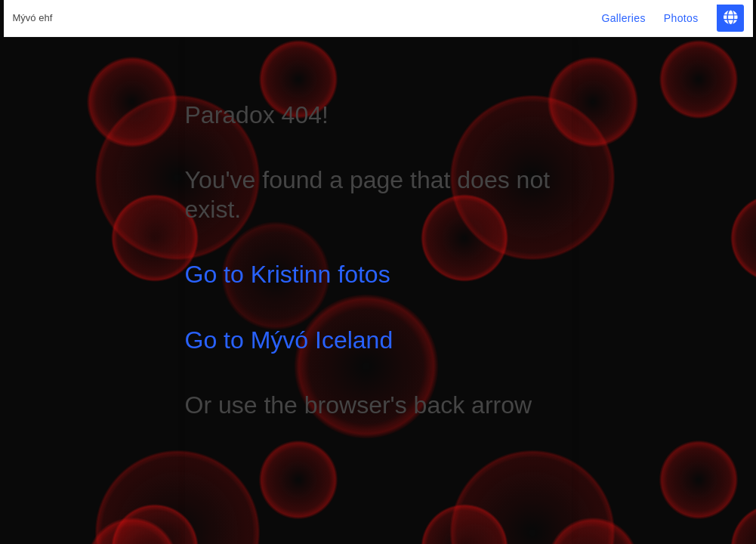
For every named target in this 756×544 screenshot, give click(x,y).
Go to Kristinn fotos (288, 274)
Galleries (623, 18)
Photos (681, 18)
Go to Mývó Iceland (289, 340)
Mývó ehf (33, 18)
